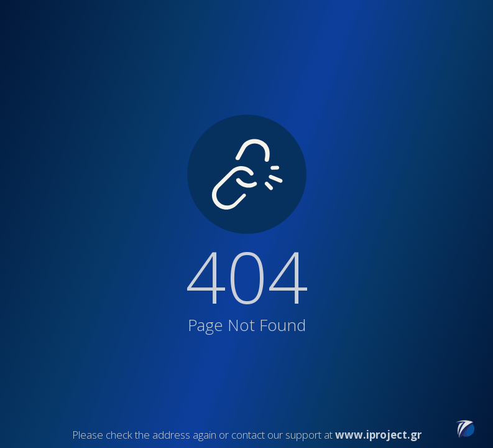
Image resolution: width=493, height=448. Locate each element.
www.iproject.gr (378, 435)
